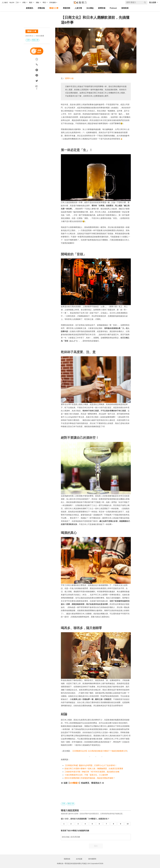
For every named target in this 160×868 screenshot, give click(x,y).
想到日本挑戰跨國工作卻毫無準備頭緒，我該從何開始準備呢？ (90, 778)
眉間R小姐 (69, 78)
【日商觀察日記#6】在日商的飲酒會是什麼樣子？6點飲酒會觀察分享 (99, 751)
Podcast (113, 8)
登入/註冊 (153, 2)
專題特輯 (67, 8)
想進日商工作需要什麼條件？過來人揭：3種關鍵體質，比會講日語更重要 (94, 769)
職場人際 (35, 40)
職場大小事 (54, 8)
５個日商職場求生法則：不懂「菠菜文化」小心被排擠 (86, 775)
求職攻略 (41, 8)
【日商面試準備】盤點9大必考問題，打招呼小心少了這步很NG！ (91, 765)
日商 (28, 40)
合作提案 (79, 859)
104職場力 (74, 783)
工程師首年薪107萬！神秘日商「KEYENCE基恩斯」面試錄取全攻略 (92, 772)
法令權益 (90, 8)
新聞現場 (102, 8)
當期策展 (125, 8)
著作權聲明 (92, 859)
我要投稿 (67, 859)
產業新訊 (30, 8)
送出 (96, 846)
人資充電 (78, 8)
